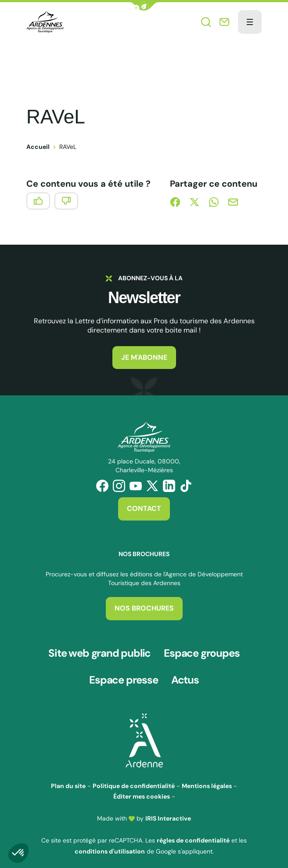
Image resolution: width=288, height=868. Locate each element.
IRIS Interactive (168, 812)
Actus (185, 676)
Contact (144, 508)
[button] (144, 6)
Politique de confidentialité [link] (134, 780)
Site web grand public (99, 652)
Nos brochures (144, 608)
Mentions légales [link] (207, 780)
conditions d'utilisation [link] (110, 845)
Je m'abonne (144, 357)
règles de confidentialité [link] (193, 834)
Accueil (38, 147)
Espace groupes (202, 652)
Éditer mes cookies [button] (142, 790)
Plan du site (68, 780)
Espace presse (123, 676)
